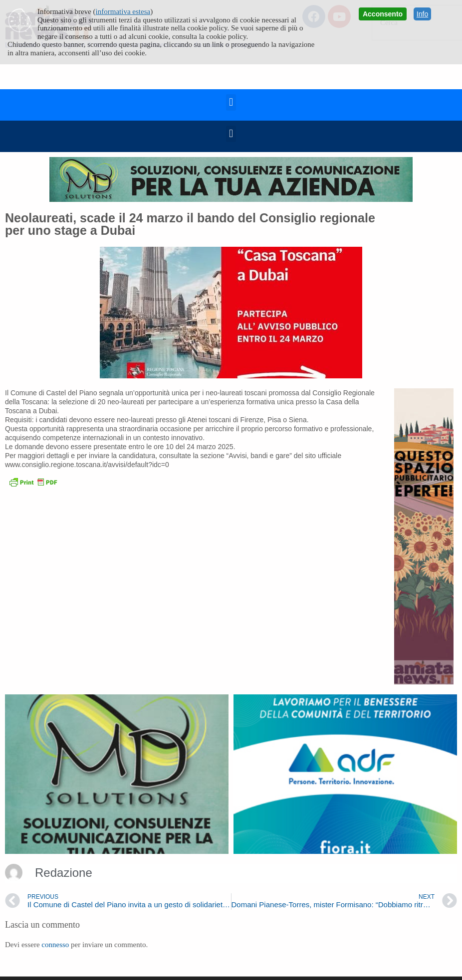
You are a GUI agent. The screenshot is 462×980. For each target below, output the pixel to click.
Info (422, 14)
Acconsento (383, 14)
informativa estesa (123, 11)
